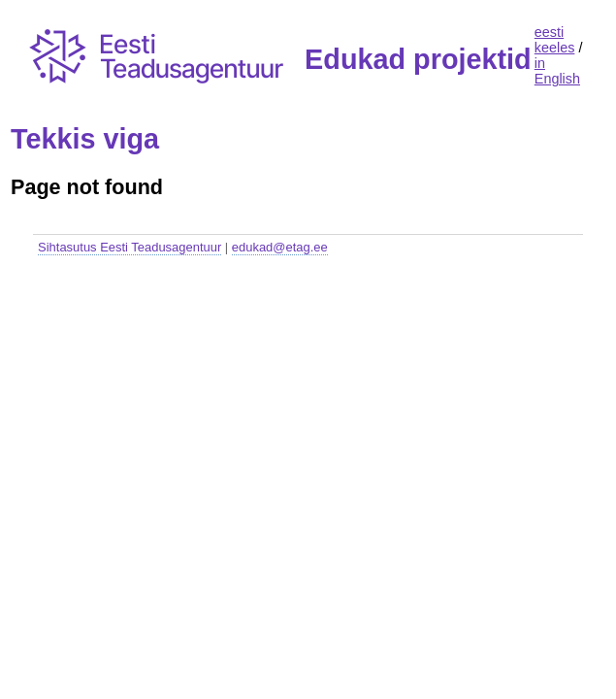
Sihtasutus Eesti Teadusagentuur (130, 247)
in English (557, 71)
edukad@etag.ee (280, 247)
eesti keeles (555, 40)
